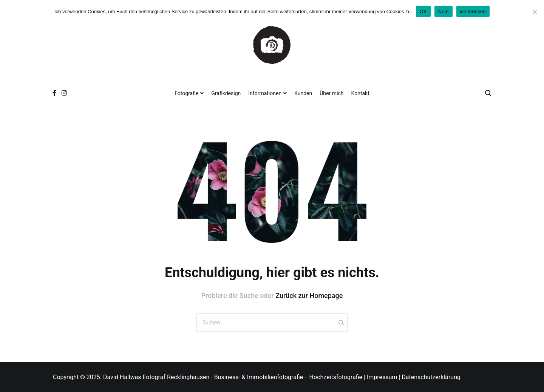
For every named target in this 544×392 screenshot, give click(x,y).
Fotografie (186, 93)
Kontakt (360, 93)
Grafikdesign (226, 93)
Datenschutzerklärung (431, 377)
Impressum (382, 377)
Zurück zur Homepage (309, 296)
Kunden (303, 93)
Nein (444, 12)
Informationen (265, 93)
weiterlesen (473, 12)
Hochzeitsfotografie (336, 377)
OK (423, 12)
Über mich (331, 93)
